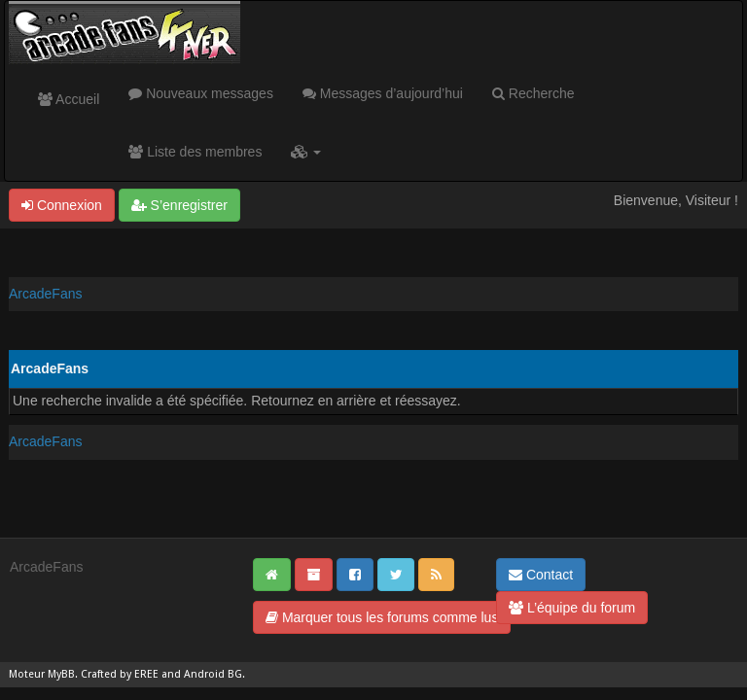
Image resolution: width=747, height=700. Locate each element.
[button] (306, 152)
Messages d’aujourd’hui (383, 93)
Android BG (213, 674)
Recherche (534, 93)
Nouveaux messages (201, 93)
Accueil (69, 99)
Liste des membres (195, 152)
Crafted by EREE (120, 674)
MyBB (61, 674)
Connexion (62, 205)
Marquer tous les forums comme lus (382, 617)
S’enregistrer (179, 205)
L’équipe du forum (572, 608)
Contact (541, 575)
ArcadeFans (45, 294)
